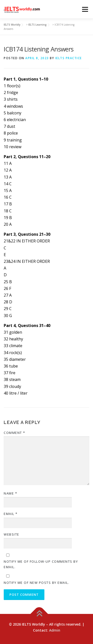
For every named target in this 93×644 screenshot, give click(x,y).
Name (10, 493)
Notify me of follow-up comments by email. (41, 564)
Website (12, 534)
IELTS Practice (69, 58)
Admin (55, 630)
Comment (15, 433)
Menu (85, 9)
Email (11, 514)
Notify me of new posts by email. (36, 583)
